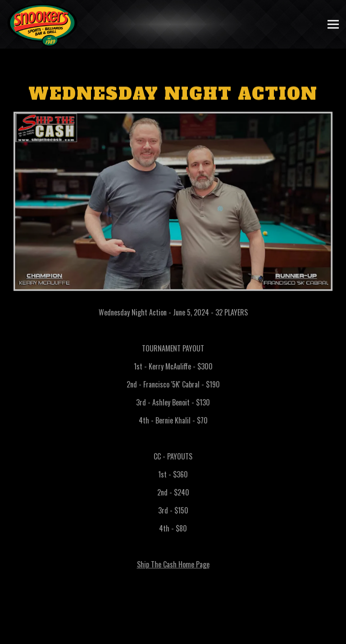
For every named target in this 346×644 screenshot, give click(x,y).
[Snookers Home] (43, 24)
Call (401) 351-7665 (173, 615)
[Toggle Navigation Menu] (333, 25)
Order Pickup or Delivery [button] (173, 635)
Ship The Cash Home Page (173, 566)
